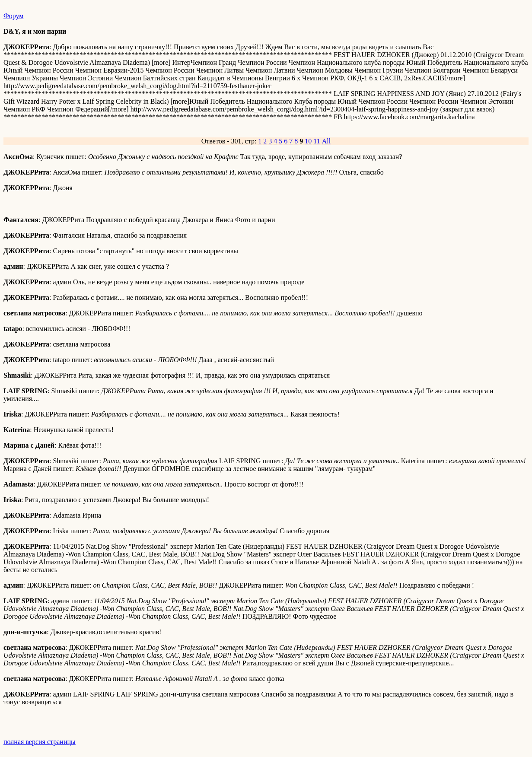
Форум (13, 16)
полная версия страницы (40, 742)
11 (317, 141)
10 (308, 141)
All (326, 141)
